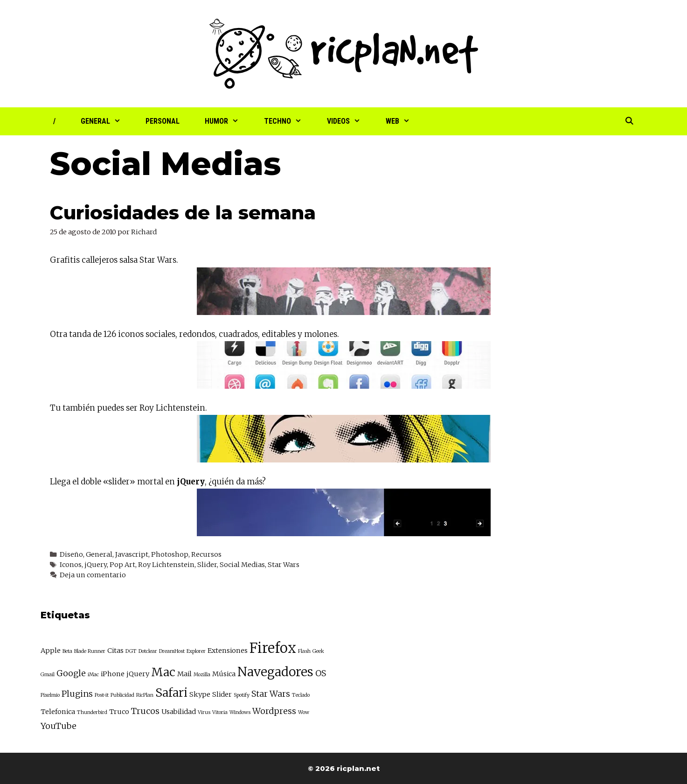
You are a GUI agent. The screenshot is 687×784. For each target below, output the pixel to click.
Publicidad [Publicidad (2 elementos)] (122, 695)
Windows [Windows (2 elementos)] (240, 712)
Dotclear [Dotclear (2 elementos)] (148, 651)
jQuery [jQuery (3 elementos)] (138, 674)
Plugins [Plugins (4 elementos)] (77, 694)
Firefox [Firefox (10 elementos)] (273, 648)
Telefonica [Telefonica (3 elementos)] (58, 712)
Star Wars (284, 565)
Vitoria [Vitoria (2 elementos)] (220, 712)
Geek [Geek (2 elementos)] (318, 651)
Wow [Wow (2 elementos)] (304, 712)
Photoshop (170, 554)
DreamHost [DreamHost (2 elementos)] (172, 651)
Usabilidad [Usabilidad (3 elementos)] (179, 712)
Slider (207, 565)
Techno (289, 121)
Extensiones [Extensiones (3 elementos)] (228, 651)
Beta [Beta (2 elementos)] (67, 651)
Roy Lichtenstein (166, 565)
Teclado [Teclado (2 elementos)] (301, 695)
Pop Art (122, 565)
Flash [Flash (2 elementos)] (304, 651)
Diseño (71, 554)
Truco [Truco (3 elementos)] (119, 712)
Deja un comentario (93, 575)
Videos (350, 121)
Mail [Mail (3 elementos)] (184, 674)
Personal (163, 121)
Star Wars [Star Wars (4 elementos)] (271, 694)
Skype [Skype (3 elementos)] (200, 694)
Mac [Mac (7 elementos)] (163, 672)
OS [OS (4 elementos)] (321, 673)
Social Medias (242, 565)
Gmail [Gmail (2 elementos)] (48, 675)
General (107, 121)
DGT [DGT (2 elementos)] (131, 651)
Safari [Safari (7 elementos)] (171, 693)
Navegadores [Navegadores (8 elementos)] (275, 672)
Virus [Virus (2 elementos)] (204, 712)
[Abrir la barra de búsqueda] (629, 121)
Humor (228, 121)
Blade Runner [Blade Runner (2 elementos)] (90, 651)
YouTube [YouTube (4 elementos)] (59, 726)
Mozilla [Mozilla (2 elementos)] (202, 675)
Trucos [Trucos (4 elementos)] (145, 711)
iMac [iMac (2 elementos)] (93, 675)
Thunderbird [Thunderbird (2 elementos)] (92, 712)
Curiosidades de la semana (183, 213)
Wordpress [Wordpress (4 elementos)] (274, 711)
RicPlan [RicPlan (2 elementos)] (145, 695)
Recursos (206, 554)
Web (404, 121)
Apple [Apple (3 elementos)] (51, 651)
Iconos (71, 565)
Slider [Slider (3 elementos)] (222, 694)
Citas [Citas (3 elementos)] (115, 651)
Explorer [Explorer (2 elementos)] (196, 651)
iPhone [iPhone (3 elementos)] (113, 674)
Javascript (132, 554)
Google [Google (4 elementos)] (71, 673)
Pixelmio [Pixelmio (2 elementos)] (50, 695)
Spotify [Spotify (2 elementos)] (242, 695)
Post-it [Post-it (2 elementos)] (102, 695)
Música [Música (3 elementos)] (224, 674)
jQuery (96, 565)
